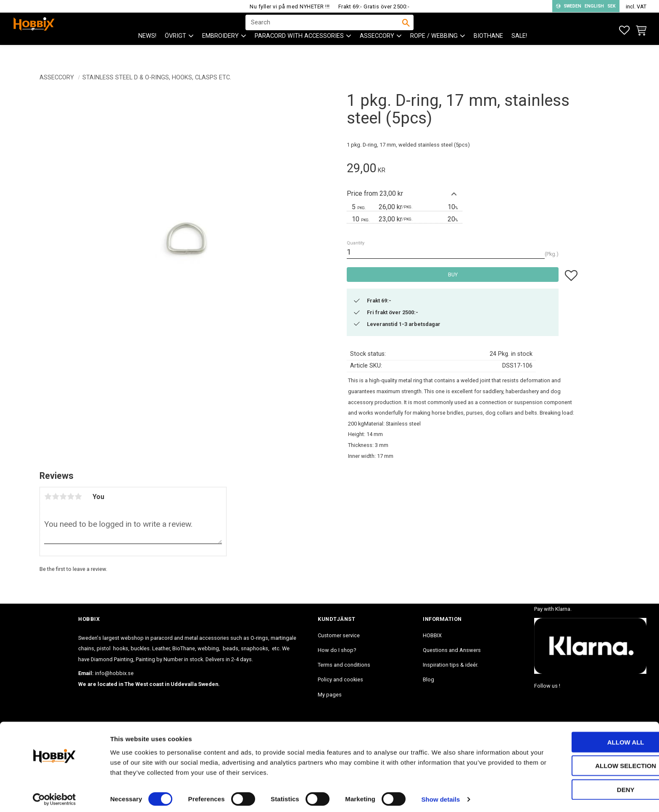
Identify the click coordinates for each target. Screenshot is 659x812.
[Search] (406, 30)
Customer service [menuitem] (339, 635)
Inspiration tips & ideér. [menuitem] (451, 665)
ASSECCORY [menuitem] (377, 51)
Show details (441, 795)
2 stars (55, 497)
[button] (624, 30)
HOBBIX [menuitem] (432, 635)
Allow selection (589, 762)
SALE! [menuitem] (519, 51)
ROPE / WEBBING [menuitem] (434, 51)
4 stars (71, 497)
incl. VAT (636, 7)
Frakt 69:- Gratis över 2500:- (374, 7)
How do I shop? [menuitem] (337, 650)
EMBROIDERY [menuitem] (220, 51)
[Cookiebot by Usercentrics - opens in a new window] (54, 796)
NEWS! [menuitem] (147, 51)
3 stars (63, 497)
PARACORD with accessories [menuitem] (299, 51)
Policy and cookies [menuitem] (340, 679)
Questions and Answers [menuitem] (452, 650)
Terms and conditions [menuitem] (344, 665)
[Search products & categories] (324, 30)
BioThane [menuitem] (488, 51)
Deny (589, 785)
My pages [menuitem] (330, 695)
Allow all (589, 738)
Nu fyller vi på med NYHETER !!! (290, 7)
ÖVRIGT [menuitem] (175, 51)
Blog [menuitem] (428, 679)
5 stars (78, 497)
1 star (48, 497)
